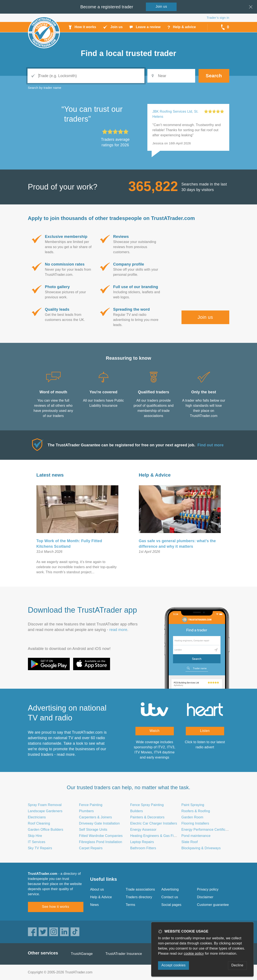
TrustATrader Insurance (124, 954)
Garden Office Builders (46, 830)
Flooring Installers (195, 823)
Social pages (171, 905)
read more (118, 630)
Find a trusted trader (129, 53)
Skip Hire (35, 836)
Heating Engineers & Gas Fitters (155, 836)
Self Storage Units (93, 830)
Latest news (50, 475)
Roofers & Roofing (196, 811)
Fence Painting (91, 805)
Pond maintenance (196, 836)
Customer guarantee (213, 905)
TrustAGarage (82, 954)
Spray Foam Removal (45, 805)
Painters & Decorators (147, 817)
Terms (131, 905)
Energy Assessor (143, 830)
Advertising (170, 889)
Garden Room (192, 817)
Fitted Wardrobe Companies (101, 836)
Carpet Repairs (91, 848)
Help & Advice (155, 475)
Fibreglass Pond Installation (101, 842)
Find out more (211, 445)
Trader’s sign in (218, 18)
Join (161, 6)
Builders (137, 811)
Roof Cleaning (39, 823)
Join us (205, 317)
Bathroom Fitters (143, 848)
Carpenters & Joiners (96, 817)
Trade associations (140, 889)
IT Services (37, 842)
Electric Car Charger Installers (154, 823)
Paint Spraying (193, 805)
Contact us (170, 897)
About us (97, 889)
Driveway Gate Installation (99, 823)
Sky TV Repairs (40, 848)
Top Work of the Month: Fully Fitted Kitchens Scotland (69, 544)
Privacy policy (208, 889)
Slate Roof (190, 842)
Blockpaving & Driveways (201, 848)
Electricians (37, 817)
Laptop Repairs (142, 842)
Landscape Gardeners (45, 811)
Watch (155, 731)
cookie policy (194, 953)
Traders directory (139, 897)
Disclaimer (205, 897)
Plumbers (86, 811)
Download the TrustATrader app (83, 610)
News (95, 905)
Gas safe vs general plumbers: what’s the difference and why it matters (177, 544)
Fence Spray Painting (147, 805)
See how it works (56, 907)
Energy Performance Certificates (207, 830)
